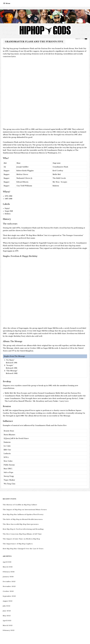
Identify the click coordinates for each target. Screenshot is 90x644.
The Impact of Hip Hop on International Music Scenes (24, 510)
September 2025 (9, 596)
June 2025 (7, 611)
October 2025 (8, 591)
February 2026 (9, 572)
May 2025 (7, 616)
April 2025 (7, 621)
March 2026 (7, 567)
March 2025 (7, 625)
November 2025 (9, 586)
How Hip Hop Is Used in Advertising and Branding (23, 529)
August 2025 (8, 601)
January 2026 (8, 577)
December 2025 (9, 582)
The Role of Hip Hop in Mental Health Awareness (22, 519)
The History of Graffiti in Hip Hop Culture (20, 505)
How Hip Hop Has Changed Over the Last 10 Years (22, 549)
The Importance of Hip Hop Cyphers (17, 544)
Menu (8, 3)
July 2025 (6, 606)
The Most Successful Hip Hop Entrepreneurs (20, 524)
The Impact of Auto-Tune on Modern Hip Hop (21, 539)
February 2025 (8, 630)
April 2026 (7, 562)
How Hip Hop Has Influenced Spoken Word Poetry (23, 514)
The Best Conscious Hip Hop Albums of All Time (22, 534)
